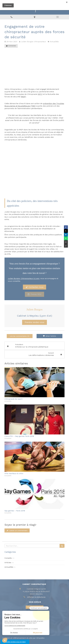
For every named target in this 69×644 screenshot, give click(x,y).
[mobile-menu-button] (57, 17)
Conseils (8, 558)
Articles (8, 563)
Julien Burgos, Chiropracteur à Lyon (24, 278)
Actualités (9, 567)
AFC (40, 94)
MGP (23, 97)
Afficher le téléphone (36, 597)
